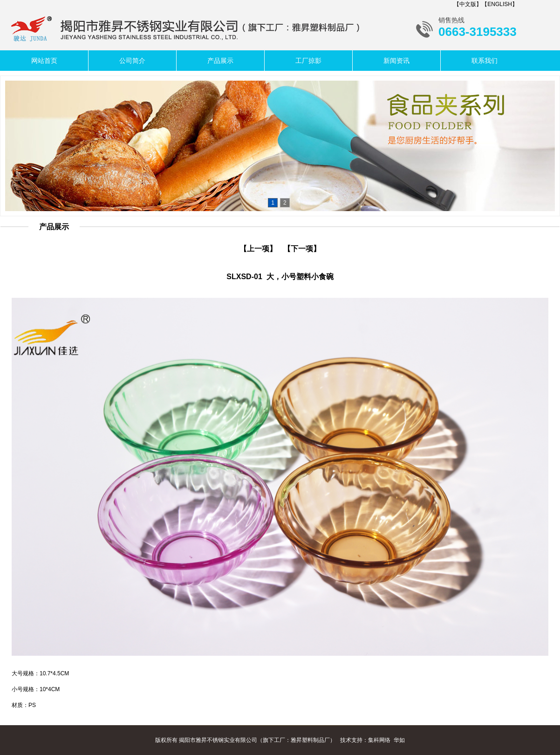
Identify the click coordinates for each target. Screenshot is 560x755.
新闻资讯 (396, 61)
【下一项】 (302, 249)
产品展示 (220, 61)
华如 (399, 740)
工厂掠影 (308, 61)
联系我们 (485, 61)
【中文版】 (468, 4)
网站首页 (44, 61)
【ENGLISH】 (500, 4)
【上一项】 (258, 249)
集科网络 (379, 740)
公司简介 (132, 61)
